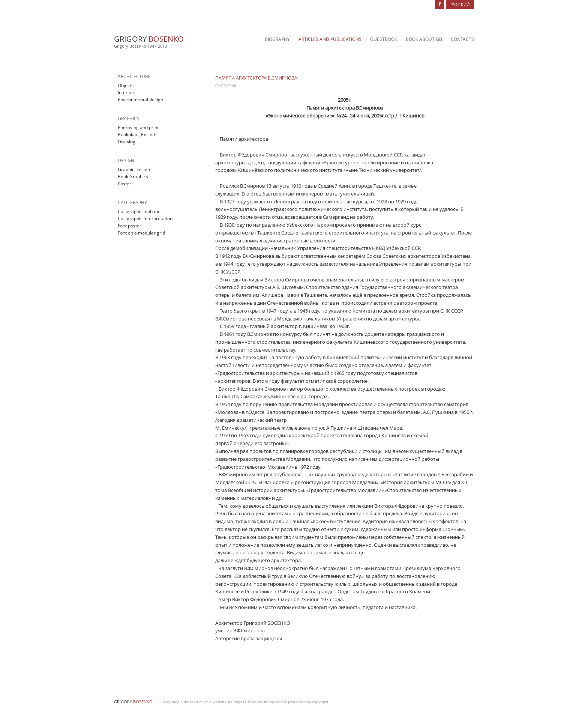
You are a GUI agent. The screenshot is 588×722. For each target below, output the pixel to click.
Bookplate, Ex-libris (138, 135)
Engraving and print (138, 127)
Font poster (130, 226)
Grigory (149, 39)
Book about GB (424, 39)
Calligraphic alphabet (140, 211)
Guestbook (384, 39)
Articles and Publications (330, 39)
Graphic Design (134, 169)
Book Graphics (133, 177)
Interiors (127, 93)
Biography (277, 39)
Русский (460, 4)
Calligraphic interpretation (145, 219)
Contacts (462, 39)
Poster (124, 184)
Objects (126, 85)
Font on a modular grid (141, 233)
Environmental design (140, 100)
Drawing (127, 142)
